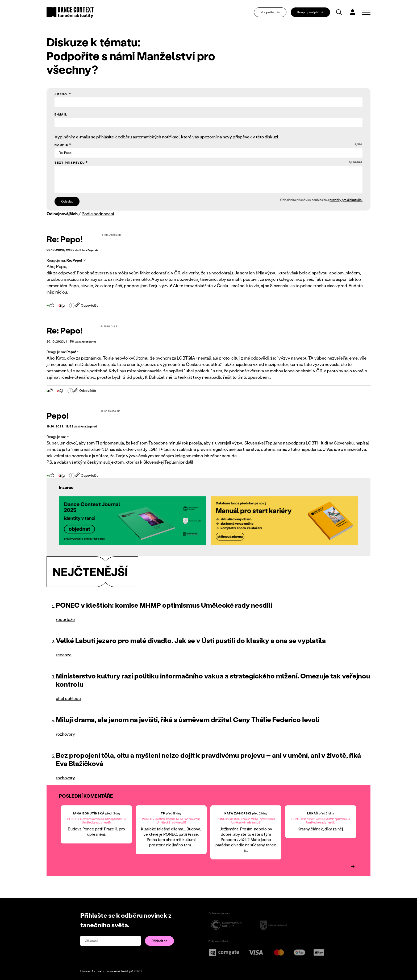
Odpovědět (87, 305)
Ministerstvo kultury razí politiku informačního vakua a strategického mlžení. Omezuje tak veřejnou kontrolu (213, 680)
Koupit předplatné (310, 12)
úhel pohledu (68, 698)
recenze (64, 655)
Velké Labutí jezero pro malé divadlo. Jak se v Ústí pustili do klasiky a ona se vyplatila (191, 640)
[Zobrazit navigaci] (366, 12)
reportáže (65, 619)
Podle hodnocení (98, 214)
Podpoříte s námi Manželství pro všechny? (131, 63)
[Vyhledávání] (339, 12)
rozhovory (65, 734)
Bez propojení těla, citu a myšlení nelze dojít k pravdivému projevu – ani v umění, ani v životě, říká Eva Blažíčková (208, 759)
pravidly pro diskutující (346, 200)
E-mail (61, 114)
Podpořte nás (270, 12)
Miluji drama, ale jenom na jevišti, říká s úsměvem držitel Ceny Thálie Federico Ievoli (188, 719)
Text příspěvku (208, 162)
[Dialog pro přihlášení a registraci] (353, 12)
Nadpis (208, 145)
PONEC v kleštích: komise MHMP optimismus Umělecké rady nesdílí (164, 605)
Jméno (61, 94)
